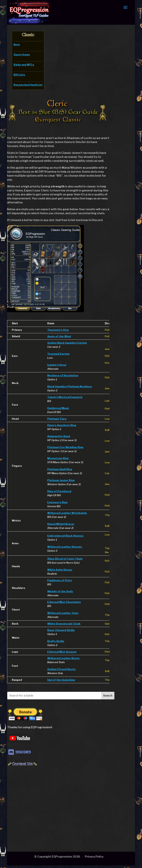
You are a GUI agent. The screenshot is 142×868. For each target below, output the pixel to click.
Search (108, 695)
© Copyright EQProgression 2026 (57, 857)
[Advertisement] (65, 802)
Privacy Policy (94, 857)
